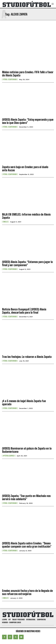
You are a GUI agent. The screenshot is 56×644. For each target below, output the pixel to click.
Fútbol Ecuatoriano (10, 79)
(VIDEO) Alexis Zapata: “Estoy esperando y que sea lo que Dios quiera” (28, 121)
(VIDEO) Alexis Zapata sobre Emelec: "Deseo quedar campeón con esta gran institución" (27, 545)
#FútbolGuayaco (9, 456)
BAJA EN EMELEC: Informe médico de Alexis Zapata (26, 216)
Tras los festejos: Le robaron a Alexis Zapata (27, 357)
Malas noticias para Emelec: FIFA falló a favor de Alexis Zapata (28, 74)
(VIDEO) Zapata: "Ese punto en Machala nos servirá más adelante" (26, 497)
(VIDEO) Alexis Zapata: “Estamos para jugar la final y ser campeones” (27, 263)
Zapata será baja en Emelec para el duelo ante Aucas (25, 169)
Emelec (5, 222)
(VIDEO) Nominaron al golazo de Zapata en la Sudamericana (27, 450)
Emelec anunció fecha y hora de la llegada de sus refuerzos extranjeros (27, 592)
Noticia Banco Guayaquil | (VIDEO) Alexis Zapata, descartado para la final (24, 311)
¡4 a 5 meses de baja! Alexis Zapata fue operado (24, 403)
